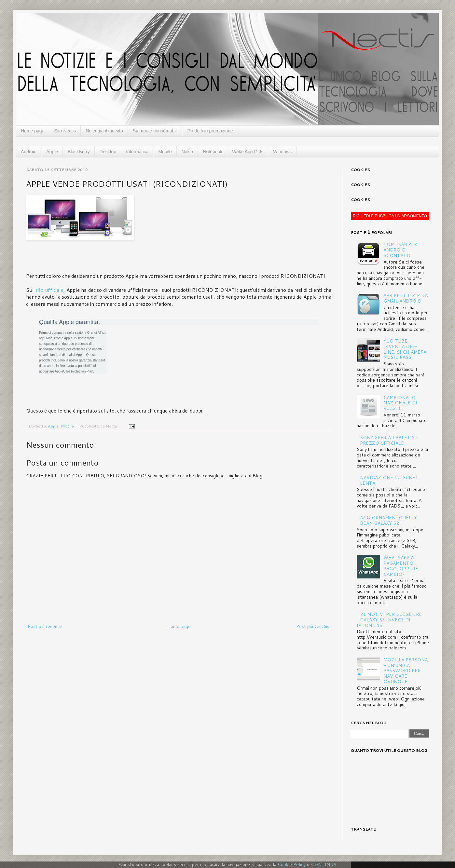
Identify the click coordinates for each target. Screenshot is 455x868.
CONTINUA (324, 864)
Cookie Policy (292, 864)
